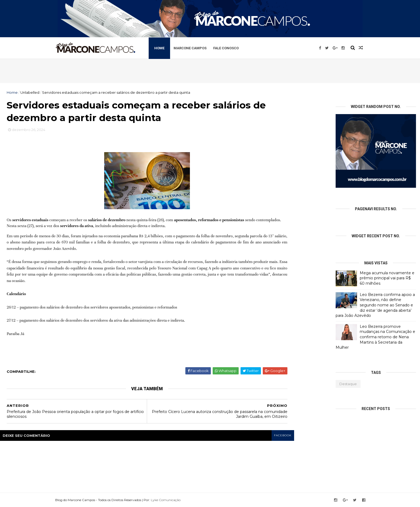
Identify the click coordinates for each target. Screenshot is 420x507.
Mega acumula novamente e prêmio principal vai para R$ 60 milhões (387, 278)
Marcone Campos (192, 48)
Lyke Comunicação (168, 500)
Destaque (348, 384)
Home (162, 48)
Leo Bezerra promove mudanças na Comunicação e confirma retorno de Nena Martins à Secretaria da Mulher (375, 337)
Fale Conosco (228, 48)
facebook (283, 436)
